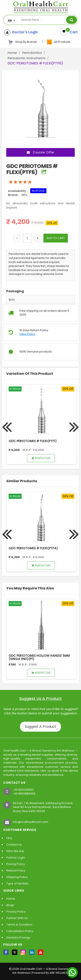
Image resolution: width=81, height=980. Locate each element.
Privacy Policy (16, 912)
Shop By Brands (22, 42)
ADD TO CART (56, 238)
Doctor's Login (24, 32)
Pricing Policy (16, 864)
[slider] (20, 182)
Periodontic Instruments (26, 58)
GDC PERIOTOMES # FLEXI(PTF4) (33, 548)
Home (12, 53)
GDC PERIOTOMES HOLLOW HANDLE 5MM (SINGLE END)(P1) (39, 657)
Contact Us (14, 845)
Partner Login (16, 858)
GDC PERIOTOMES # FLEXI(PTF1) (33, 441)
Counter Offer (41, 152)
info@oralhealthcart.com (31, 822)
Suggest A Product (40, 727)
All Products (58, 42)
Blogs (10, 905)
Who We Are (15, 851)
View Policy (27, 334)
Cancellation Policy (20, 931)
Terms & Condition (19, 925)
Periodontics (32, 53)
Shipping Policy (17, 877)
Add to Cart (41, 458)
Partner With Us (17, 918)
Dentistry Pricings (18, 938)
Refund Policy (16, 871)
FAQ (9, 838)
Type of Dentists (17, 883)
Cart (73, 32)
